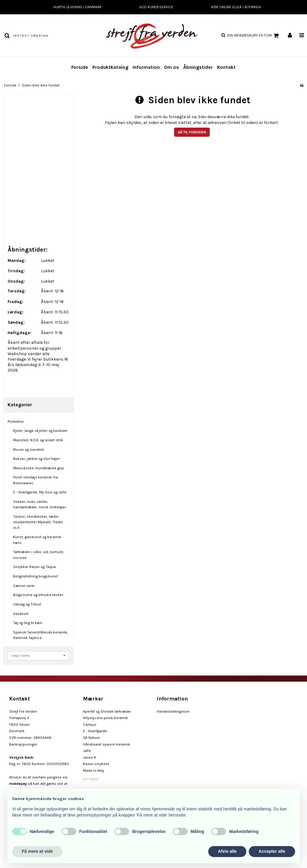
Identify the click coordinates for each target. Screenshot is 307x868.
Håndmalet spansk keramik (107, 744)
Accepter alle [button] (272, 851)
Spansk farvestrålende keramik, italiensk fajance (41, 635)
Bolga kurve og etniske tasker (38, 595)
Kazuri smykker (96, 764)
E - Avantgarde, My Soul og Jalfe (40, 492)
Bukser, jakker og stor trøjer (36, 459)
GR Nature (91, 738)
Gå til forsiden (192, 132)
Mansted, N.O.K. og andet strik (38, 440)
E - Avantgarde (95, 731)
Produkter (16, 422)
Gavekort (21, 614)
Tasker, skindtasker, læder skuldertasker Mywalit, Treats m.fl (38, 522)
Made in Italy (94, 771)
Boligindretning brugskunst (36, 576)
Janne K (89, 757)
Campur (90, 725)
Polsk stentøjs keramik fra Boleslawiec (36, 480)
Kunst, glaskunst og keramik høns (37, 540)
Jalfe (87, 751)
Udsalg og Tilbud (27, 604)
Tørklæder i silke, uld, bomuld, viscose (38, 555)
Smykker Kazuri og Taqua (34, 567)
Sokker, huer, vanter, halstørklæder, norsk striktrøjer (39, 504)
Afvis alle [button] (227, 851)
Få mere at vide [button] (37, 851)
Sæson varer (24, 586)
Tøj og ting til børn (28, 623)
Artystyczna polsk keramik (105, 718)
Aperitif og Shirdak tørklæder (107, 711)
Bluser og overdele (29, 450)
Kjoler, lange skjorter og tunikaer (40, 431)
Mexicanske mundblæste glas (39, 468)
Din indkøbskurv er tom (254, 36)
